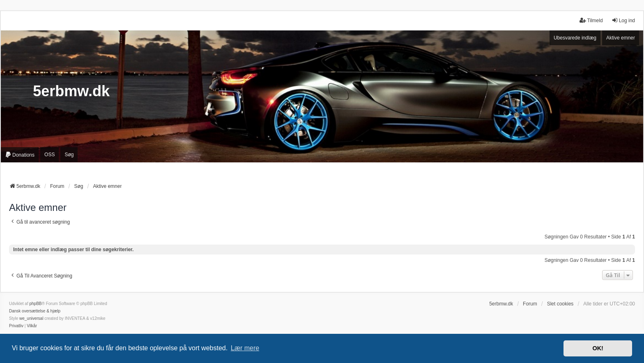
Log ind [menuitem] (623, 20)
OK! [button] (598, 348)
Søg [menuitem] (69, 155)
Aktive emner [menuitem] (621, 38)
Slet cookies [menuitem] (560, 304)
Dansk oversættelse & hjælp (35, 311)
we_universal (31, 318)
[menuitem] (20, 155)
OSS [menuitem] (49, 155)
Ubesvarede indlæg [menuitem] (575, 38)
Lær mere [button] (245, 348)
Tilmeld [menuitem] (591, 20)
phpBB (35, 304)
